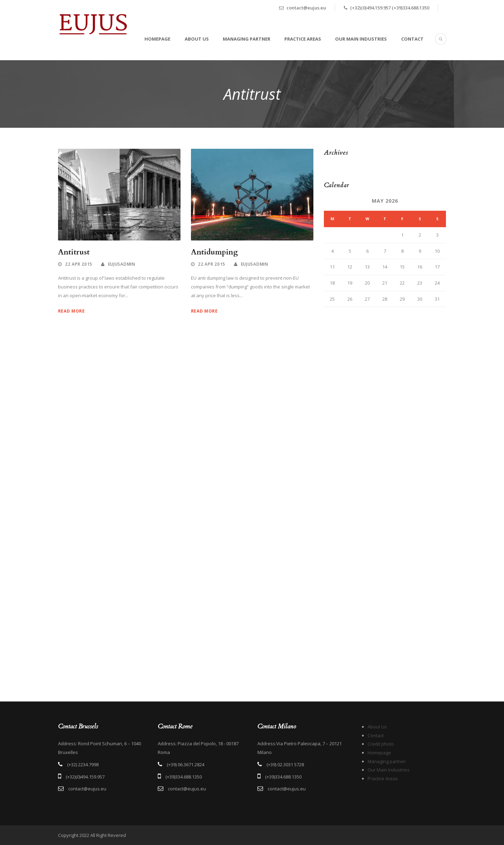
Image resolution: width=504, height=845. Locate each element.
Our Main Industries (361, 39)
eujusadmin (122, 264)
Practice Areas (303, 39)
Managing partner (247, 39)
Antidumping (214, 252)
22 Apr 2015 (79, 264)
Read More (72, 311)
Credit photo (381, 744)
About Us (197, 39)
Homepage (157, 39)
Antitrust (74, 252)
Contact (412, 39)
